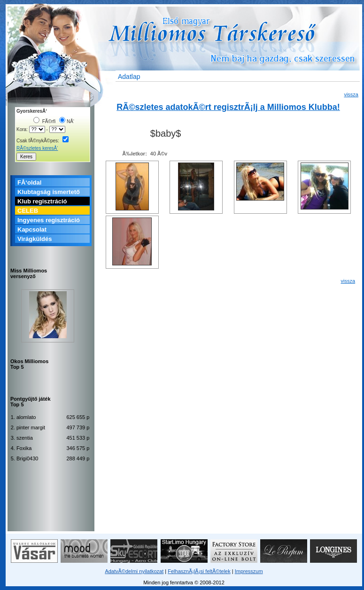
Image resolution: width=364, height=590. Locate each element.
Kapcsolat (32, 229)
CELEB (28, 211)
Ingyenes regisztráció (49, 220)
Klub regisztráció (42, 201)
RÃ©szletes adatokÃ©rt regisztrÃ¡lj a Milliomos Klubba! (228, 107)
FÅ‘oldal (29, 182)
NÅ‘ (67, 121)
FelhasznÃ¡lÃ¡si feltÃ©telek (199, 571)
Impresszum (249, 571)
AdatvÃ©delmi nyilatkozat (134, 571)
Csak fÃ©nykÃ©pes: (43, 141)
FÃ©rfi (44, 121)
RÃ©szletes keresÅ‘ (37, 148)
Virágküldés (35, 239)
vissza (351, 94)
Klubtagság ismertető (49, 192)
